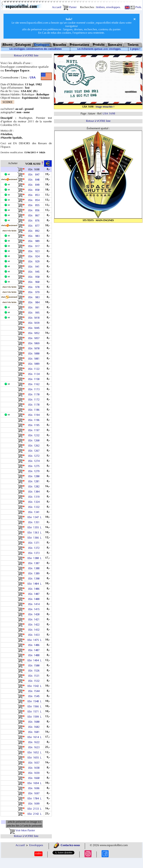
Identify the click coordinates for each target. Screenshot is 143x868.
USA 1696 (35, 788)
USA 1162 (35, 384)
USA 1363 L (35, 532)
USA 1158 (35, 379)
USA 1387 (35, 563)
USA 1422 (35, 625)
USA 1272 (35, 456)
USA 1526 (35, 671)
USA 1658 (35, 768)
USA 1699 (35, 804)
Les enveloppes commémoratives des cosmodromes (35, 49)
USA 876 (35, 221)
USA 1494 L (35, 660)
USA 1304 (35, 492)
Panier (70, 7)
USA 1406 (35, 589)
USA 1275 (35, 466)
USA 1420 (35, 614)
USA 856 (35, 210)
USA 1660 (35, 778)
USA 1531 (35, 676)
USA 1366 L (35, 538)
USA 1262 (35, 446)
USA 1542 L (35, 686)
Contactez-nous (67, 845)
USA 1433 (35, 635)
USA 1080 (35, 353)
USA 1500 (35, 665)
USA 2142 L (35, 814)
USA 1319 (35, 497)
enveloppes (113, 7)
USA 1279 (35, 471)
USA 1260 (35, 440)
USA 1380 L (35, 558)
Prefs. (136, 7)
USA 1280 (35, 476)
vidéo (38, 854)
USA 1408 (35, 599)
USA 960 (35, 282)
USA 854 (35, 200)
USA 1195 (35, 425)
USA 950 (35, 277)
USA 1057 (35, 338)
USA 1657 (35, 763)
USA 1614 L (35, 737)
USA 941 (35, 267)
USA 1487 (35, 650)
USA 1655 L (35, 758)
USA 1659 (35, 773)
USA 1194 (35, 415)
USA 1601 (35, 732)
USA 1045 (35, 328)
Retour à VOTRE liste (26, 56)
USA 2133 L (35, 809)
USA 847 (35, 174)
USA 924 (35, 256)
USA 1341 (35, 512)
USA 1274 (35, 461)
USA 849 (35, 185)
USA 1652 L (35, 752)
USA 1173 (35, 389)
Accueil (57, 7)
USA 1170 (35, 394)
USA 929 (35, 261)
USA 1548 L (35, 701)
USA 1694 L (35, 783)
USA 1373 (35, 553)
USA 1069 (35, 343)
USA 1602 (35, 727)
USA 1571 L (35, 711)
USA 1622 (35, 742)
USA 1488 (35, 655)
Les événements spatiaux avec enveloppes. (99, 49)
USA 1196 (35, 420)
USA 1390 (35, 579)
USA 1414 (35, 604)
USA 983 (35, 297)
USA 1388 (35, 568)
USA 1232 (35, 435)
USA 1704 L (35, 798)
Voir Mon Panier (22, 831)
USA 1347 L (35, 517)
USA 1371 (35, 543)
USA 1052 (35, 333)
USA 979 (35, 292)
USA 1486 (35, 645)
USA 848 (35, 180)
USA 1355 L (35, 527)
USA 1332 (35, 507)
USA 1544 (35, 691)
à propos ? (135, 49)
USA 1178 (35, 405)
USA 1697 (35, 793)
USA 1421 (35, 619)
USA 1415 (35, 609)
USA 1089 (35, 364)
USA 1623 (35, 747)
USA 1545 (35, 696)
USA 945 (35, 272)
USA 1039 (35, 323)
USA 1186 (35, 410)
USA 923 (35, 251)
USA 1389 (35, 573)
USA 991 (35, 307)
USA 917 (35, 246)
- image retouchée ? (104, 107)
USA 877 (35, 226)
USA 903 (35, 236)
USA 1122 (35, 369)
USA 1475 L (35, 640)
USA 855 (35, 205)
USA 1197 (35, 430)
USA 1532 (35, 681)
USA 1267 (35, 451)
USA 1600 (35, 722)
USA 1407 (35, 594)
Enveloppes (36, 845)
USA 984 (35, 302)
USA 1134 (35, 374)
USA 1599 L (35, 717)
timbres (100, 7)
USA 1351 (35, 522)
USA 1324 (35, 502)
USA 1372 (35, 548)
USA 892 (35, 231)
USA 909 (35, 241)
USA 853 (35, 195)
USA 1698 (109, 114)
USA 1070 (35, 348)
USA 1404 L (35, 584)
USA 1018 (35, 318)
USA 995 (35, 313)
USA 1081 (35, 359)
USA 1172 (35, 400)
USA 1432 (35, 630)
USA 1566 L (35, 706)
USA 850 (35, 190)
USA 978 (35, 287)
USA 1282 (35, 486)
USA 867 (35, 215)
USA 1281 (35, 481)
